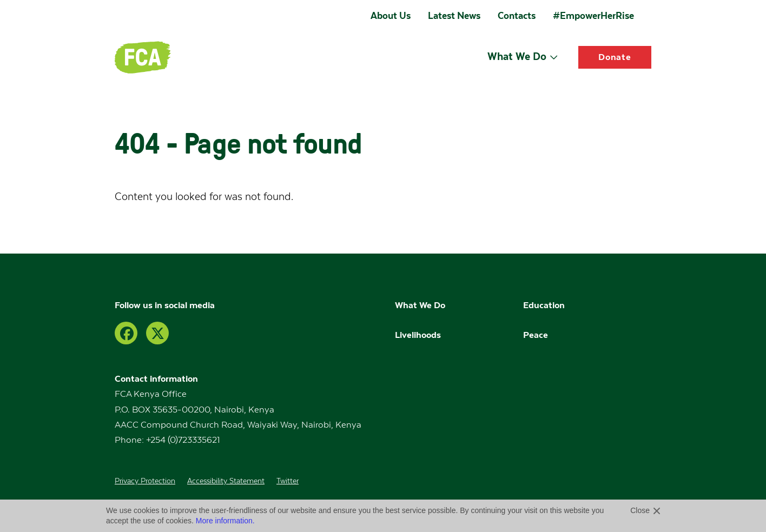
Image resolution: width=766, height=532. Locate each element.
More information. (225, 521)
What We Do (517, 56)
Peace (536, 335)
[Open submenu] (554, 57)
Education (545, 305)
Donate (615, 57)
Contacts (517, 16)
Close (640, 510)
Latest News (454, 16)
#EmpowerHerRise (593, 16)
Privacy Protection (145, 481)
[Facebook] (126, 333)
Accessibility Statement (226, 481)
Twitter (288, 481)
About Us (391, 16)
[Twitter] (157, 333)
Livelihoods (418, 335)
